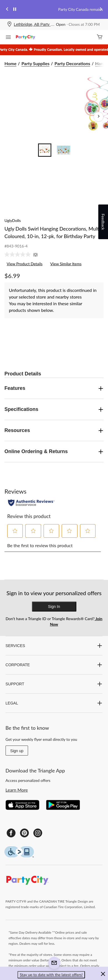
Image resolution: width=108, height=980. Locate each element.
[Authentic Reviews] (31, 503)
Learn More (17, 790)
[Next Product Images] (99, 117)
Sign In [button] (54, 607)
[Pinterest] (24, 833)
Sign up (17, 751)
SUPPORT (54, 684)
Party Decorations (72, 63)
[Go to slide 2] (64, 150)
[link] (23, 254)
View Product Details (25, 264)
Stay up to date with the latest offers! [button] (51, 975)
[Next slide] (101, 10)
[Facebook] (11, 833)
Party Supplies (35, 63)
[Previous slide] (7, 10)
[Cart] (100, 37)
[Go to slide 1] (45, 150)
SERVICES (54, 646)
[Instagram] (38, 833)
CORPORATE (54, 665)
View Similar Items (66, 264)
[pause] (15, 9)
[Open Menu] (8, 38)
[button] (15, 531)
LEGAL (54, 703)
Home (10, 63)
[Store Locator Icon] (9, 25)
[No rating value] (19, 254)
